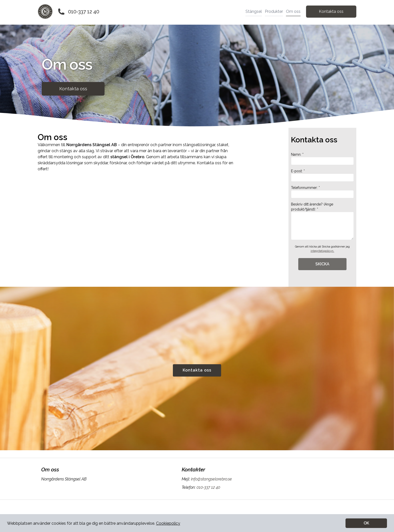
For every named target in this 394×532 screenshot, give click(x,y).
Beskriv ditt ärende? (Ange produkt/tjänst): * (322, 221)
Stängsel (254, 11)
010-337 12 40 (84, 12)
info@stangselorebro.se (211, 479)
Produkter (274, 11)
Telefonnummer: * (322, 192)
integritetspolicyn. (322, 251)
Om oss (293, 11)
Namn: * (322, 159)
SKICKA (322, 264)
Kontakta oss (331, 11)
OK (366, 523)
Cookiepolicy (168, 523)
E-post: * (322, 175)
